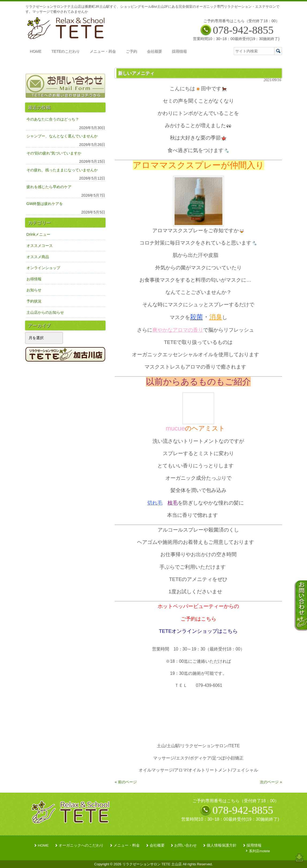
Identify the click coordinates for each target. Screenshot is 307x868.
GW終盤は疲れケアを (45, 204)
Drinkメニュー (39, 234)
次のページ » (271, 782)
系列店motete (259, 851)
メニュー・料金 (127, 845)
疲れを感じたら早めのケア (49, 187)
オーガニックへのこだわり (81, 845)
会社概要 (157, 845)
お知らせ (34, 290)
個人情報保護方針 (222, 845)
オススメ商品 (38, 257)
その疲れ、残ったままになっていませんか (62, 170)
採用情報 (254, 845)
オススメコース (40, 246)
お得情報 (34, 279)
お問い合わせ (185, 845)
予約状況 (34, 301)
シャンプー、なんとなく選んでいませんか (62, 136)
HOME (43, 845)
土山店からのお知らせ (45, 312)
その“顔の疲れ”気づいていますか (54, 153)
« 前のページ (126, 782)
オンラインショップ (43, 268)
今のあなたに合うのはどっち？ (53, 119)
